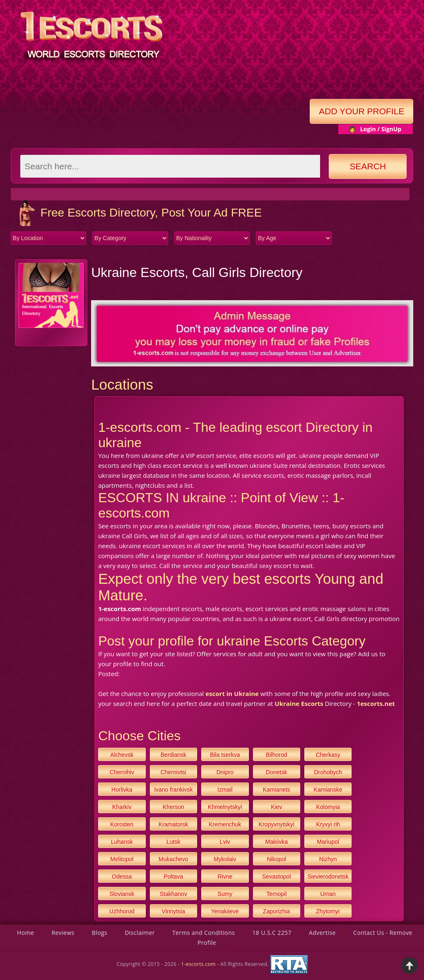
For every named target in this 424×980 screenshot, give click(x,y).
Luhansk (122, 842)
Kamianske (328, 790)
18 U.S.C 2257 (272, 933)
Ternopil (276, 894)
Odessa (122, 876)
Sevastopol (276, 876)
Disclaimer (140, 933)
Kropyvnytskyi (277, 824)
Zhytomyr (328, 911)
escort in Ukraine (232, 693)
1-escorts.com (199, 964)
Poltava (173, 876)
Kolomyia (328, 807)
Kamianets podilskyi (277, 791)
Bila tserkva (225, 755)
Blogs (100, 933)
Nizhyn (328, 859)
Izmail (225, 790)
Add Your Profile (361, 111)
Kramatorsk (173, 824)
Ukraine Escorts (299, 703)
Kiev (276, 807)
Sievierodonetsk (328, 876)
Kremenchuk (225, 824)
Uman (328, 894)
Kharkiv (122, 807)
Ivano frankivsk (173, 790)
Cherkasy (328, 755)
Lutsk (173, 842)
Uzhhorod (122, 911)
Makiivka (277, 842)
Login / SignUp (381, 129)
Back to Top (410, 966)
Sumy (225, 894)
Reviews (63, 933)
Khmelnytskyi (225, 807)
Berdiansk (173, 755)
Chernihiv (122, 772)
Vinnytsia (174, 911)
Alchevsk (122, 755)
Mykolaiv (225, 859)
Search (368, 166)
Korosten (122, 824)
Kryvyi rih (328, 824)
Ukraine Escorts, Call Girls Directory (197, 272)
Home (25, 933)
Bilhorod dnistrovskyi (276, 756)
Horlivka (122, 790)
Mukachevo (173, 859)
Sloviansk (122, 894)
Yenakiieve (225, 911)
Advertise (322, 933)
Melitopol (122, 859)
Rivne (225, 876)
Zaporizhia (276, 911)
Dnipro (225, 772)
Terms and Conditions (204, 933)
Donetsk (276, 772)
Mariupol (328, 842)
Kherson (173, 807)
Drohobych (328, 772)
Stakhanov (173, 894)
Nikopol (276, 859)
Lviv (225, 842)
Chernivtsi (173, 772)
